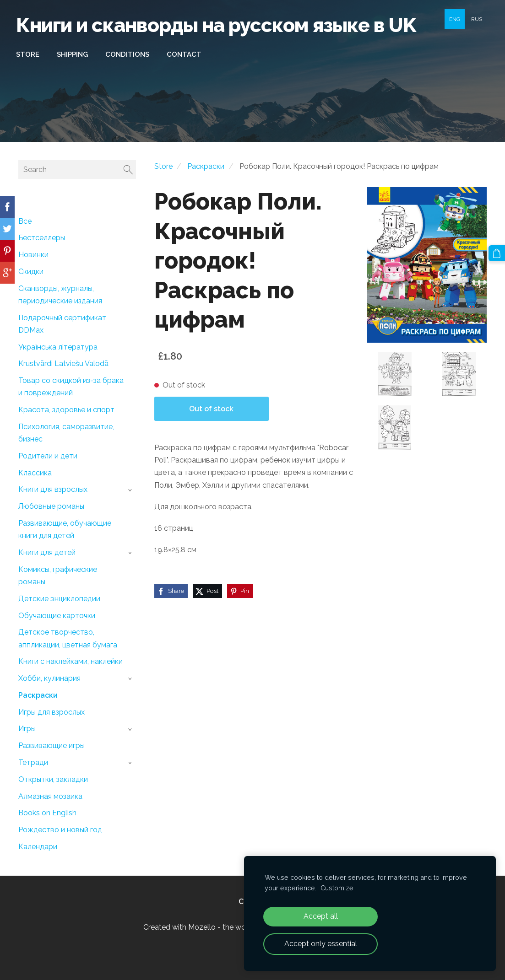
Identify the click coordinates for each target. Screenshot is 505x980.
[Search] (77, 170)
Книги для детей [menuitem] (47, 552)
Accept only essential (321, 944)
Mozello (202, 927)
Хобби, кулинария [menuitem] (49, 678)
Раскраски (206, 166)
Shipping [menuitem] (75, 54)
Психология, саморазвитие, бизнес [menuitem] (66, 433)
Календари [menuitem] (38, 847)
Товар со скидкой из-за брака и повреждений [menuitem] (71, 387)
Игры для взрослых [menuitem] (52, 712)
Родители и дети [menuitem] (48, 456)
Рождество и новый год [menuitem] (60, 830)
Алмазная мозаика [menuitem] (50, 796)
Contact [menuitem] (186, 54)
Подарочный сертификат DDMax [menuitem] (62, 324)
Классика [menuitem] (35, 473)
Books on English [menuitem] (47, 813)
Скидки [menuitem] (31, 272)
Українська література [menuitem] (58, 347)
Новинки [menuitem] (33, 255)
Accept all (321, 916)
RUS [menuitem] (477, 19)
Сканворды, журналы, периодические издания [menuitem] (60, 295)
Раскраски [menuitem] (38, 695)
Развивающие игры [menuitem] (52, 746)
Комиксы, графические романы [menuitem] (58, 576)
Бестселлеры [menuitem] (42, 238)
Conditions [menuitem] (130, 54)
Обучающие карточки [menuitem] (57, 616)
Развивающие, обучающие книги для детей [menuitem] (65, 529)
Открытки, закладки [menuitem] (53, 779)
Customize (337, 888)
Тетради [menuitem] (33, 762)
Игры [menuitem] (27, 729)
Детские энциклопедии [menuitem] (59, 599)
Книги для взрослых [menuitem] (53, 489)
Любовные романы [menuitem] (51, 506)
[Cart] (497, 253)
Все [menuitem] (25, 221)
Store (163, 166)
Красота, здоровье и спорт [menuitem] (66, 410)
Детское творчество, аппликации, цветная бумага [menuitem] (68, 638)
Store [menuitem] (30, 54)
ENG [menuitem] (455, 19)
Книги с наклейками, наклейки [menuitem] (71, 661)
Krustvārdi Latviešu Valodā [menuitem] (63, 363)
